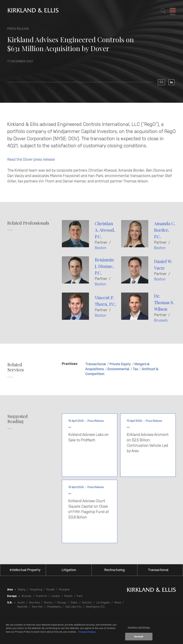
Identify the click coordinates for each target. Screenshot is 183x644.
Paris (80, 596)
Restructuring (114, 570)
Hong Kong (36, 590)
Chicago (62, 603)
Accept (139, 637)
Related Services (16, 367)
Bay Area (35, 603)
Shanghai (64, 590)
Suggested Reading (18, 419)
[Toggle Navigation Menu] (173, 11)
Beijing (22, 590)
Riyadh (50, 590)
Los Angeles (103, 603)
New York (37, 607)
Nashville (23, 607)
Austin (21, 603)
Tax (135, 369)
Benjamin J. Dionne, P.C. (104, 266)
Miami (118, 603)
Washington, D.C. (95, 607)
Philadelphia (54, 607)
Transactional (96, 364)
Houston (87, 603)
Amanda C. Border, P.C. (165, 230)
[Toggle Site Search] (163, 11)
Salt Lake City (73, 607)
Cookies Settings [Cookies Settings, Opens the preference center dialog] (139, 627)
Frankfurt (42, 596)
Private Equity (120, 364)
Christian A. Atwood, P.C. (105, 230)
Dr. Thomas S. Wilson (164, 302)
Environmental (118, 369)
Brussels (161, 320)
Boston (101, 248)
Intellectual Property (25, 570)
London (56, 596)
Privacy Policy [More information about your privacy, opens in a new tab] (87, 632)
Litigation (69, 570)
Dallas (74, 603)
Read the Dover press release (31, 159)
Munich (68, 596)
